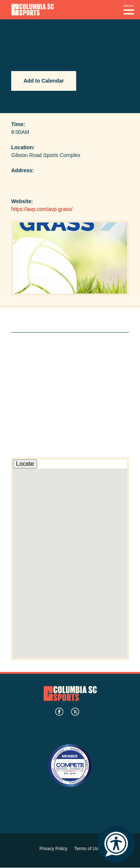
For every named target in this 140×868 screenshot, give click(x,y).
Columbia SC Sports (70, 693)
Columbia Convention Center (33, 10)
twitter (75, 712)
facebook (59, 712)
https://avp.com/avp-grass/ (42, 209)
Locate (25, 464)
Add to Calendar (44, 81)
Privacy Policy (54, 849)
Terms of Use (88, 849)
